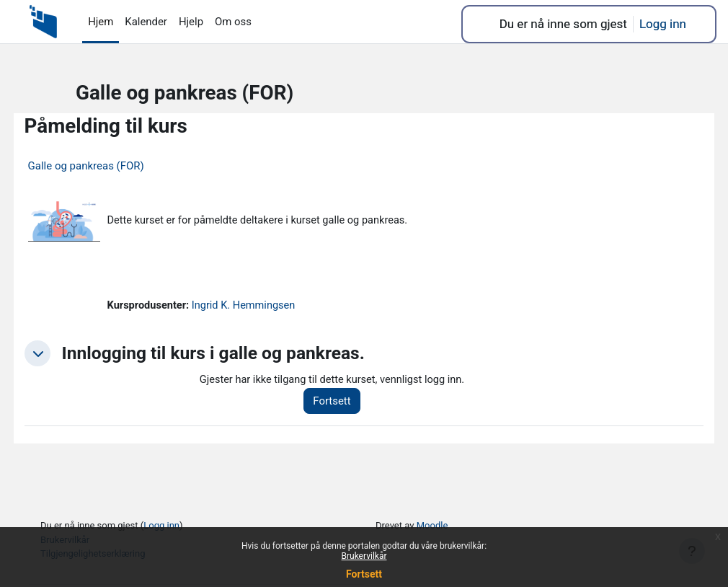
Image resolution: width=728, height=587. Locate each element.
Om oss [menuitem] (233, 22)
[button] (64, 356)
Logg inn (663, 24)
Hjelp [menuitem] (191, 22)
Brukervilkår (364, 556)
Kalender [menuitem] (146, 22)
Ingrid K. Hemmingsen (274, 307)
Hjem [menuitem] (101, 22)
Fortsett (364, 574)
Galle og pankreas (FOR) (113, 166)
